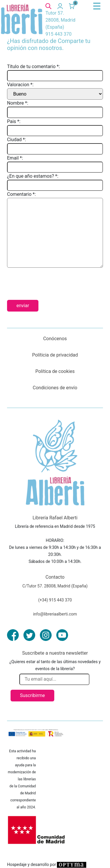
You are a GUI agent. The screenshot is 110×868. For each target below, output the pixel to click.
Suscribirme (32, 695)
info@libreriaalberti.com (55, 614)
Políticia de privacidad (55, 355)
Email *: (15, 158)
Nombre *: (18, 103)
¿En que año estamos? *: (33, 176)
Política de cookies (55, 371)
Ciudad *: (17, 140)
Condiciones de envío (55, 388)
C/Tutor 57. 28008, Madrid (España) (55, 586)
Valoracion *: (20, 85)
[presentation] (52, 281)
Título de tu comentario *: (33, 66)
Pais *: (14, 121)
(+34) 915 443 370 (55, 600)
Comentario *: (21, 194)
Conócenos (55, 339)
